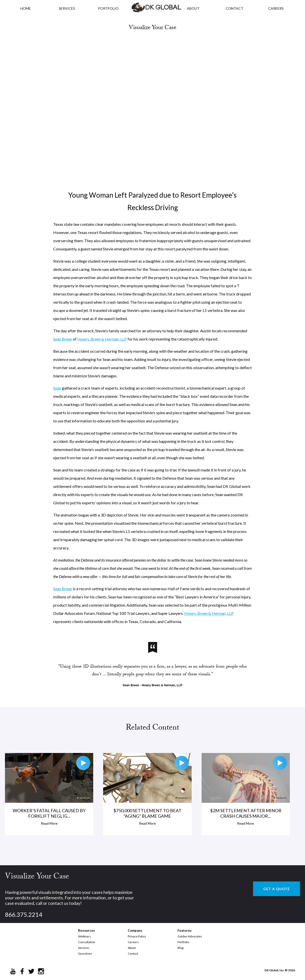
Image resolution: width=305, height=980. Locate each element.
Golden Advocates (190, 936)
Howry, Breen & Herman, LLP (102, 339)
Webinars (85, 936)
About (132, 948)
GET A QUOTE (277, 889)
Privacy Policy (137, 936)
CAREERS (276, 8)
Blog (180, 948)
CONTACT (235, 8)
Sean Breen (63, 339)
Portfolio (183, 942)
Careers (133, 942)
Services (67, 8)
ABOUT (193, 8)
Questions (85, 953)
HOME (26, 8)
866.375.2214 (24, 914)
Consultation (87, 942)
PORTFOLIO (108, 8)
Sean (57, 388)
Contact (133, 953)
